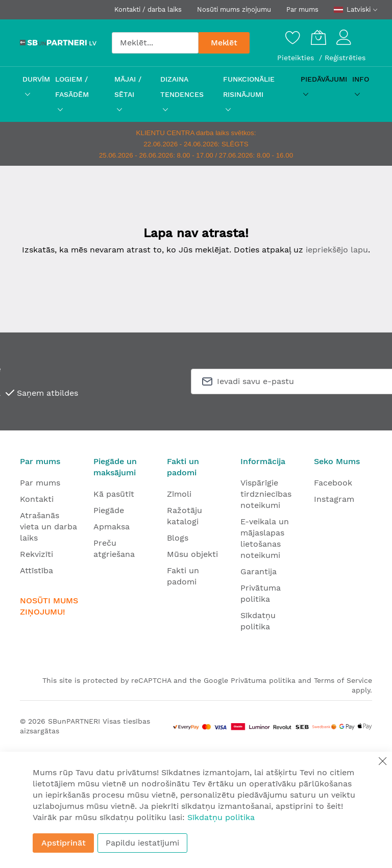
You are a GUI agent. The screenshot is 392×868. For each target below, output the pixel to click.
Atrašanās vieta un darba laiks (48, 527)
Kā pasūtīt (114, 494)
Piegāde (109, 510)
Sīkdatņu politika (221, 817)
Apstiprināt (64, 843)
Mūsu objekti (192, 554)
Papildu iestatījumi (142, 843)
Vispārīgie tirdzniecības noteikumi (266, 494)
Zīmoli (179, 494)
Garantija (259, 571)
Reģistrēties (345, 58)
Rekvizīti (36, 554)
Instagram (334, 499)
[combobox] (155, 43)
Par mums (302, 9)
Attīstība (36, 570)
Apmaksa (112, 527)
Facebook (333, 483)
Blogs (178, 538)
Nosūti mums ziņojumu (234, 9)
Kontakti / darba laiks (148, 9)
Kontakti (37, 499)
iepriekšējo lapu (337, 250)
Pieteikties (297, 58)
